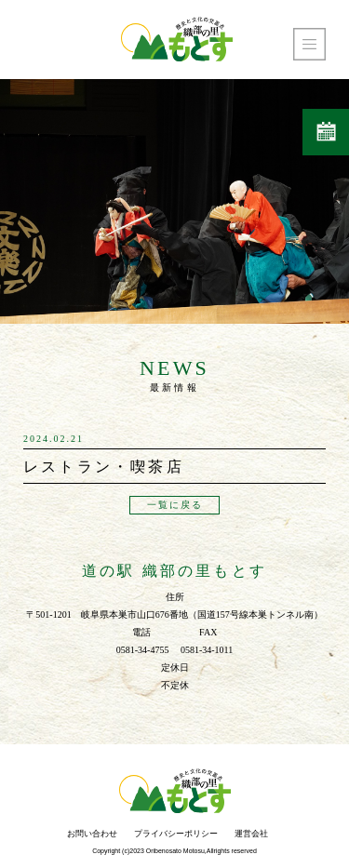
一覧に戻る (175, 505)
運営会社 (251, 834)
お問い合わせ (92, 834)
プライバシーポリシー (176, 834)
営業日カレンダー (326, 133)
